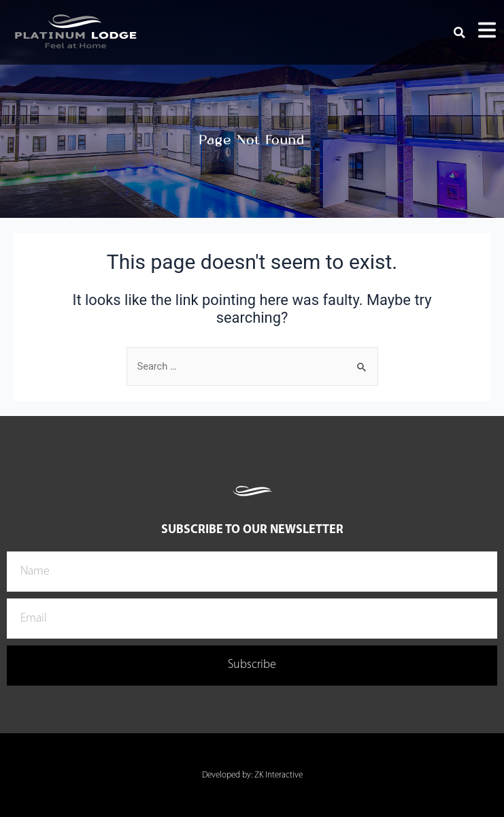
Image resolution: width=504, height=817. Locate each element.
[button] (460, 33)
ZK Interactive (279, 775)
